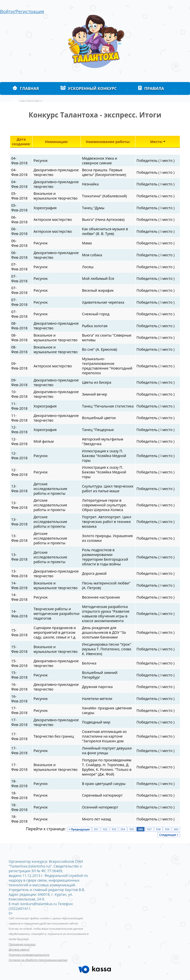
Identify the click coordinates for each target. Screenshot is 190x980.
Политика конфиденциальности (29, 955)
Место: (156, 142)
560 (176, 829)
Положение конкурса (22, 944)
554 (123, 829)
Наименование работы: (108, 142)
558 (158, 829)
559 (167, 829)
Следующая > (169, 835)
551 (96, 829)
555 (132, 829)
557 (149, 829)
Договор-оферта (19, 950)
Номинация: (57, 142)
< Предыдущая (79, 829)
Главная (26, 88)
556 (141, 829)
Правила (151, 88)
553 (114, 829)
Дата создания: (21, 142)
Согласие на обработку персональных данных (38, 960)
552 (105, 829)
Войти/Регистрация (22, 11)
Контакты (27, 101)
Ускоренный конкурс (89, 88)
